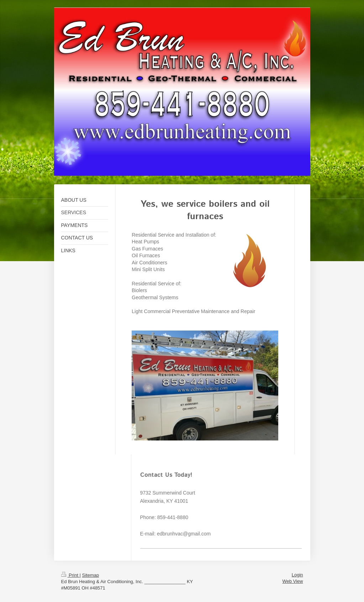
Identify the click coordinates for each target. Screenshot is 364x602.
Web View (292, 581)
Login (297, 575)
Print (70, 575)
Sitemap (90, 575)
